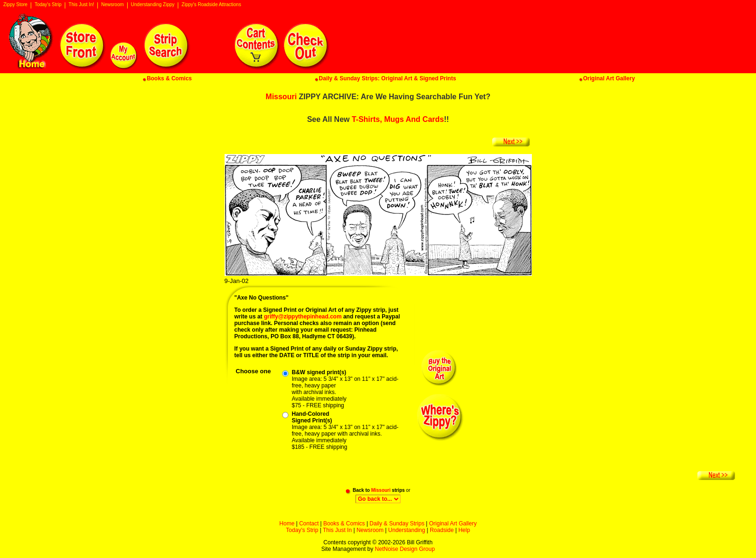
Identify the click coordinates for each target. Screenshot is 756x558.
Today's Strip (48, 5)
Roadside (442, 530)
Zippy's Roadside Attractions (211, 5)
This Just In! (81, 5)
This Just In (337, 530)
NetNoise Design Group (405, 549)
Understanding (407, 530)
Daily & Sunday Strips (397, 524)
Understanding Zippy (153, 5)
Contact (309, 524)
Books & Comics (344, 524)
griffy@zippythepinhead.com (303, 317)
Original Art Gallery (453, 524)
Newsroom (113, 5)
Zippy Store (15, 5)
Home (287, 524)
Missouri (281, 97)
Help (464, 530)
